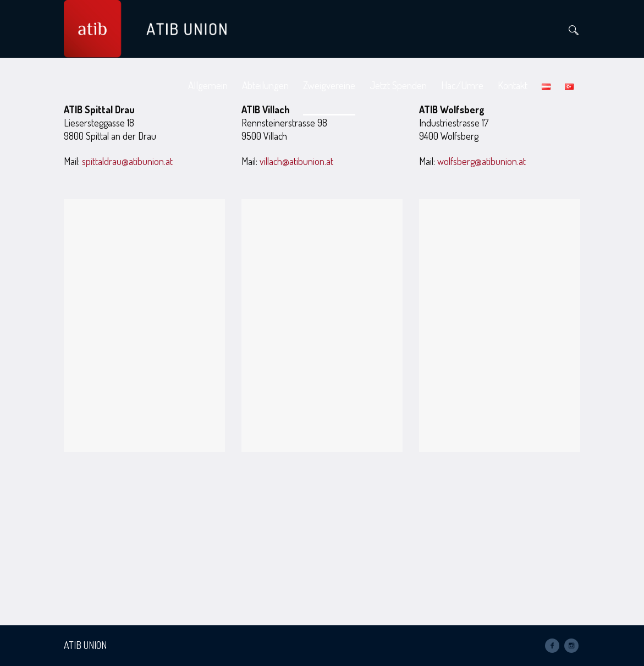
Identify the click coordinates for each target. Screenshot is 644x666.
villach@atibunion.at (296, 161)
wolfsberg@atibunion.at (481, 161)
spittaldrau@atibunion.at (127, 161)
